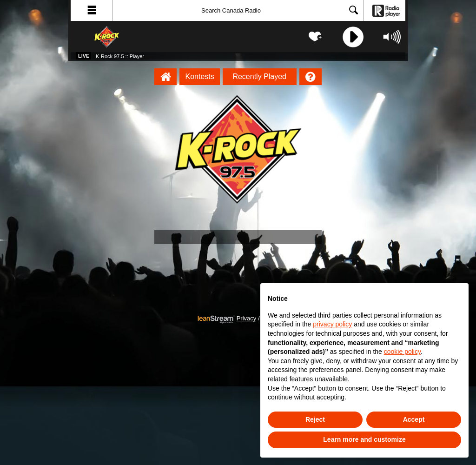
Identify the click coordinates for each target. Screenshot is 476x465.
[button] (92, 10)
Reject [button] (315, 419)
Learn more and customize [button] (364, 439)
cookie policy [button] (402, 352)
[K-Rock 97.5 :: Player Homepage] (165, 77)
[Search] (238, 10)
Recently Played (259, 76)
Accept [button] (414, 419)
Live (84, 56)
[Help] (311, 77)
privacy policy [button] (332, 324)
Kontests (200, 76)
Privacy (247, 319)
